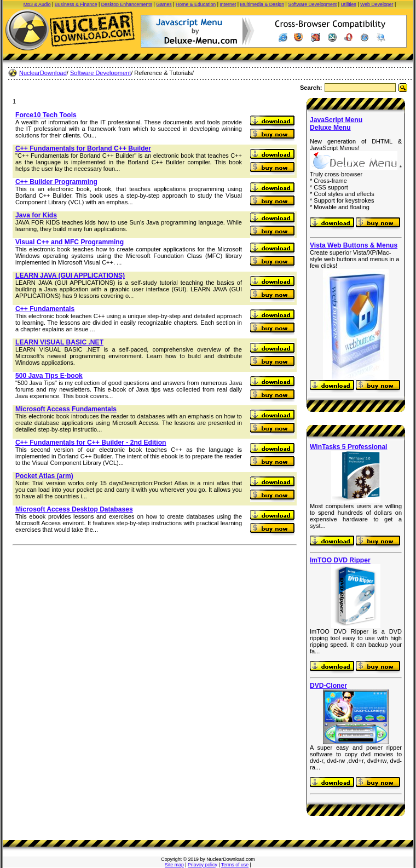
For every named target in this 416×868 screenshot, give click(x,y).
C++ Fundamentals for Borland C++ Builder (83, 148)
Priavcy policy (203, 865)
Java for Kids (36, 215)
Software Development (312, 4)
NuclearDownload (43, 73)
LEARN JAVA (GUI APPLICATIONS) (70, 275)
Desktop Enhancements (127, 4)
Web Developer (377, 4)
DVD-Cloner (328, 686)
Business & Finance (76, 4)
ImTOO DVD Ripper (340, 560)
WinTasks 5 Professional (348, 447)
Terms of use (235, 865)
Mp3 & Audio (37, 4)
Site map (174, 865)
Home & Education (196, 4)
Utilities (349, 4)
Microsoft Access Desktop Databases (74, 509)
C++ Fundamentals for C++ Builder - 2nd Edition (91, 442)
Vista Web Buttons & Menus (354, 245)
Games (164, 4)
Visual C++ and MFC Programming (70, 242)
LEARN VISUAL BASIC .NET (59, 342)
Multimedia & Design (262, 4)
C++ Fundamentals (45, 309)
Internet (228, 4)
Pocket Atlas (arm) (44, 476)
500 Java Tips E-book (49, 376)
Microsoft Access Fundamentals (66, 409)
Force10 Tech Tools (46, 115)
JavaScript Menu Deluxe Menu (336, 124)
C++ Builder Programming (56, 182)
